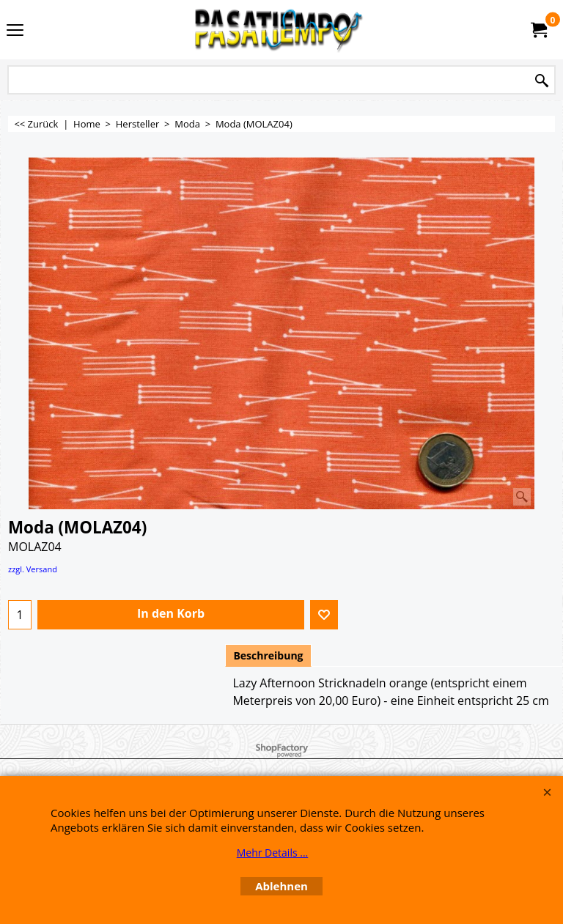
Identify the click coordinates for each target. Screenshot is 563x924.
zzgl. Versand (33, 569)
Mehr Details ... (273, 853)
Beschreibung (268, 655)
